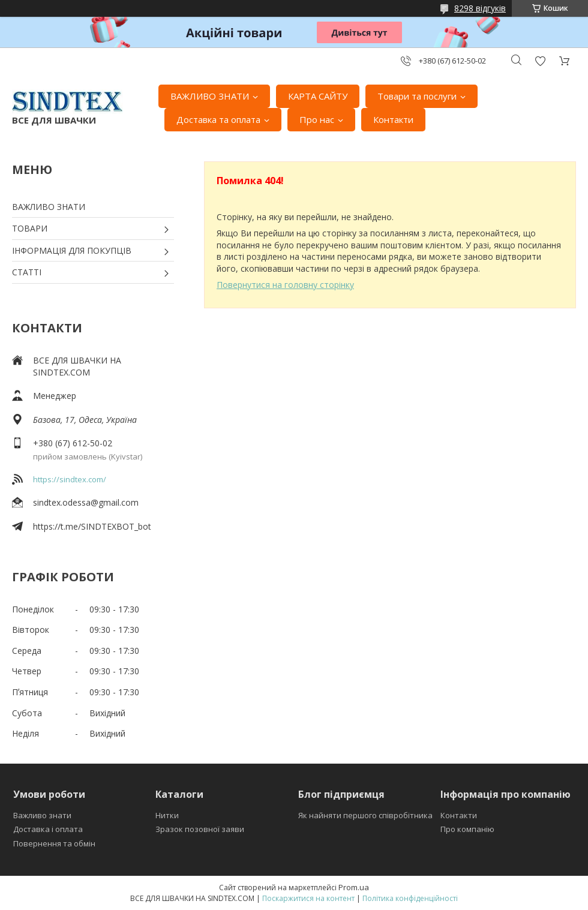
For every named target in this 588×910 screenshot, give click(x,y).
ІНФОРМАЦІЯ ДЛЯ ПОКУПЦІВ (72, 250)
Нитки (167, 815)
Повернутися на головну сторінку (285, 285)
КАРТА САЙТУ (318, 96)
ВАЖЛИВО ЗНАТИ (210, 96)
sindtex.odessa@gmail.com (86, 502)
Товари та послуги (417, 96)
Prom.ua (354, 887)
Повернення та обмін (54, 843)
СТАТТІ (27, 272)
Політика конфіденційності (410, 898)
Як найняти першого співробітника (365, 815)
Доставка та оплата (218, 119)
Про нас (317, 119)
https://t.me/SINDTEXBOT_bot (92, 526)
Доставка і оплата (48, 829)
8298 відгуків (480, 8)
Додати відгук (540, 61)
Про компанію (467, 829)
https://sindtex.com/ (70, 479)
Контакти (393, 119)
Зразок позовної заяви (200, 829)
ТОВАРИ (30, 228)
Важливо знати (42, 815)
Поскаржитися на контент (308, 898)
